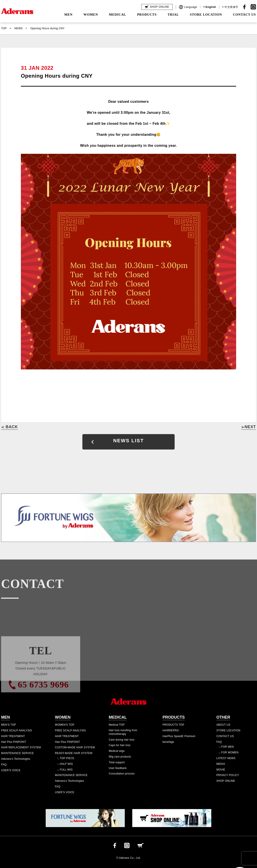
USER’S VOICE (11, 770)
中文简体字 (231, 7)
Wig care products (120, 757)
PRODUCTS (147, 15)
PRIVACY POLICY (228, 775)
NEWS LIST (128, 441)
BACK (9, 427)
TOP (4, 28)
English (211, 7)
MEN (68, 15)
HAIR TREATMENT (13, 736)
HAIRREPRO (171, 730)
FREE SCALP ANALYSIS (17, 730)
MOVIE (221, 770)
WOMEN (91, 15)
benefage (168, 742)
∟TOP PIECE (66, 758)
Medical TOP (117, 725)
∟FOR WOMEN (229, 752)
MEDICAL (118, 15)
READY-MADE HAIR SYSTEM (74, 753)
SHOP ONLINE (226, 781)
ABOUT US (223, 725)
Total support (117, 762)
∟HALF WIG (65, 764)
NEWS (19, 28)
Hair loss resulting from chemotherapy (123, 732)
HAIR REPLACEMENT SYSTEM (21, 747)
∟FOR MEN (226, 747)
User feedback (118, 768)
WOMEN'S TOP (65, 725)
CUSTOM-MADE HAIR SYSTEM (75, 747)
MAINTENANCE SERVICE (17, 753)
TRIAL (173, 15)
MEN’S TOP (9, 725)
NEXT (249, 427)
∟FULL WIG (65, 770)
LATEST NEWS (226, 758)
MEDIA (221, 764)
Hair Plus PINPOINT (14, 742)
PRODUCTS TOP (173, 725)
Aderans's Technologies (16, 759)
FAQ (4, 765)
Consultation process (122, 774)
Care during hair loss (122, 740)
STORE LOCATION (206, 15)
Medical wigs (117, 751)
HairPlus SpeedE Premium (179, 736)
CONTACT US (244, 15)
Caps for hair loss (120, 745)
